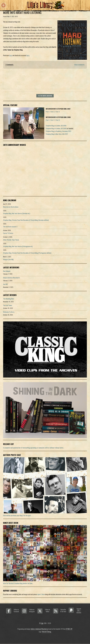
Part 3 (58, 112)
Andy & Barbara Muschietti (11, 278)
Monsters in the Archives (11, 207)
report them (41, 594)
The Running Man (9, 299)
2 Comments (9, 65)
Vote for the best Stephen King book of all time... (18, 583)
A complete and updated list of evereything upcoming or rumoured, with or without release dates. (33, 448)
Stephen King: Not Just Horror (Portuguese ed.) (18, 246)
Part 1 (48, 112)
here (11, 55)
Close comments (79, 65)
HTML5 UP (69, 629)
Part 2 (53, 112)
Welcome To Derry (9, 312)
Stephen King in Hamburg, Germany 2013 (58, 131)
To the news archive (45, 96)
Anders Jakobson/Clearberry (39, 629)
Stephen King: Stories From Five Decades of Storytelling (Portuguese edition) (27, 253)
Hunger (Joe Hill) (8, 259)
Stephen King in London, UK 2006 (56, 126)
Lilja (42, 623)
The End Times (8, 305)
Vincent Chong (47, 632)
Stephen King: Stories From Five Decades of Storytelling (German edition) (26, 220)
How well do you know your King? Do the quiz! (17, 515)
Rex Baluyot (7, 271)
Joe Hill (5, 284)
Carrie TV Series (8, 233)
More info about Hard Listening (22, 13)
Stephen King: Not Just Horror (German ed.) (17, 213)
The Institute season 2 (10, 227)
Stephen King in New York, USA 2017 (57, 134)
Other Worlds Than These (11, 240)
